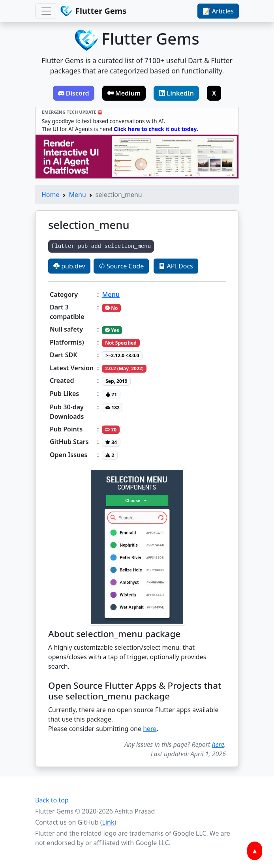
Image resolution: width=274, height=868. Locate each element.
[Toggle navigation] (46, 11)
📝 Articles (218, 11)
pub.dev (69, 266)
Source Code (121, 266)
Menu (78, 195)
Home (51, 195)
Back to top (52, 800)
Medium (124, 93)
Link (108, 822)
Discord (74, 93)
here (150, 729)
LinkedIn (176, 93)
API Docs (176, 266)
